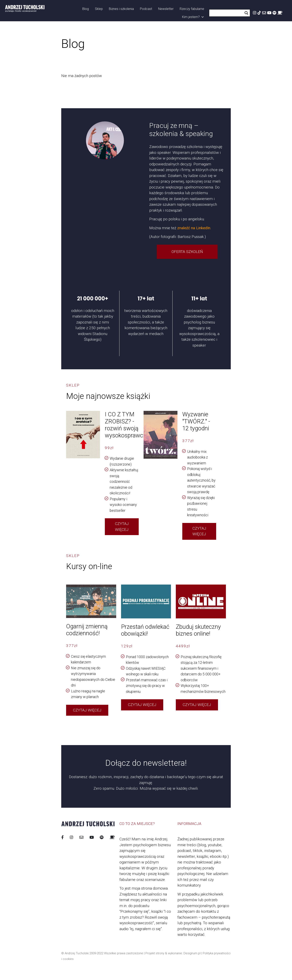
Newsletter (166, 9)
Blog (86, 9)
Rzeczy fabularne (192, 9)
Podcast (146, 9)
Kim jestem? (193, 17)
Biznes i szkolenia (121, 9)
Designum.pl (192, 953)
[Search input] (227, 13)
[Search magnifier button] (246, 13)
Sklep (99, 9)
